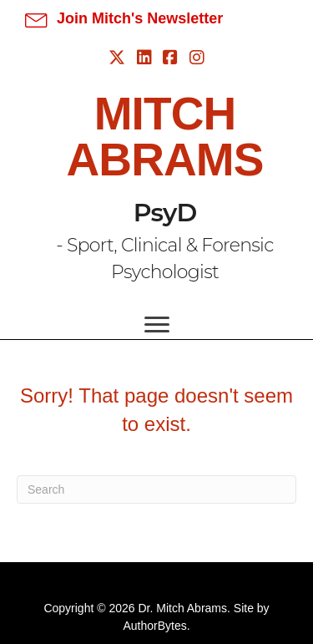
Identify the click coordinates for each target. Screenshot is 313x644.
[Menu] (157, 325)
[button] (124, 18)
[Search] (156, 489)
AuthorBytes (154, 626)
